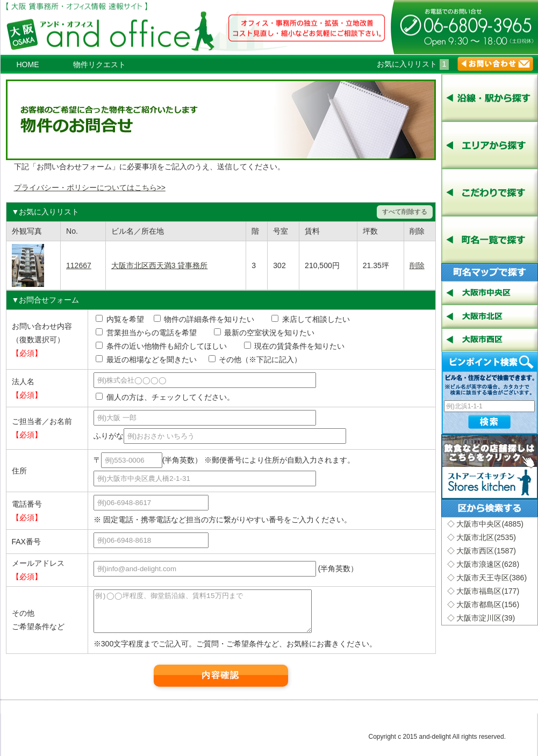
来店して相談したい (311, 319)
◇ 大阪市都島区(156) (483, 604)
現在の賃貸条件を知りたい (295, 346)
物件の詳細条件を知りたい (204, 319)
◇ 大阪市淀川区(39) (481, 618)
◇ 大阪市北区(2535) (482, 537)
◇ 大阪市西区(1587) (482, 551)
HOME (28, 64)
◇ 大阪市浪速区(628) (483, 564)
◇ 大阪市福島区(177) (483, 591)
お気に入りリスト (413, 64)
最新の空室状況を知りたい (264, 333)
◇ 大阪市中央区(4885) (485, 524)
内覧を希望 (120, 319)
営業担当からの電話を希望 (150, 333)
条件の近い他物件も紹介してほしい (161, 346)
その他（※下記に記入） (255, 359)
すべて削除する (405, 212)
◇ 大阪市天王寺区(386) (487, 578)
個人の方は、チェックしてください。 (165, 397)
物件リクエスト (99, 64)
